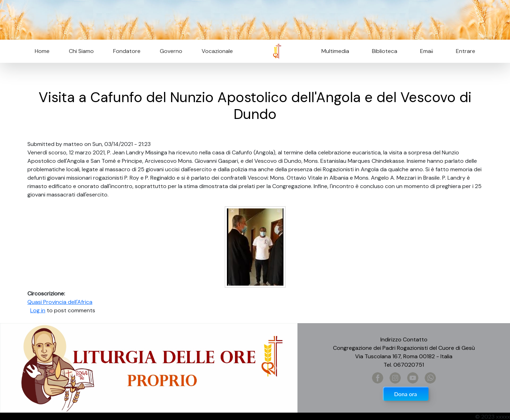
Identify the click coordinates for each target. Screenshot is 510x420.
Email (424, 51)
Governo (171, 51)
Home (42, 51)
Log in (38, 310)
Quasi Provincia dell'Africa (60, 302)
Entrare (466, 51)
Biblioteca (385, 51)
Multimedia (335, 51)
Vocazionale (217, 51)
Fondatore (127, 51)
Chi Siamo (81, 51)
